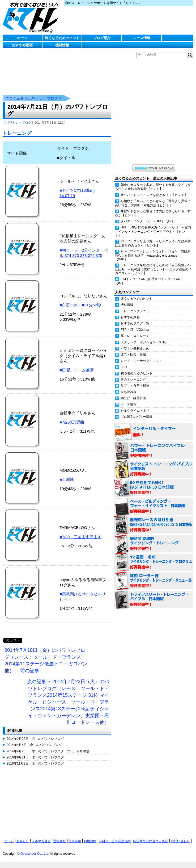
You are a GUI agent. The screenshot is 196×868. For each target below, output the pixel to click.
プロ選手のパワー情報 (137, 411)
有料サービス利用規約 (115, 836)
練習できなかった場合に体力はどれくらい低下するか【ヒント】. (153, 208)
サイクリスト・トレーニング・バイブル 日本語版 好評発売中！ (154, 464)
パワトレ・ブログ (43, 93)
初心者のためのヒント (137, 368)
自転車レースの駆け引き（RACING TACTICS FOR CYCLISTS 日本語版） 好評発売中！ (154, 520)
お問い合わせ (180, 836)
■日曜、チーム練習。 (79, 365)
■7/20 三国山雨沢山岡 (80, 531)
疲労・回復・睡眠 (133, 349)
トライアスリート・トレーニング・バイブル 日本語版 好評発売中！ (154, 594)
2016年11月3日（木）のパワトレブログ (35, 758)
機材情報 (62, 45)
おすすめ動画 (22, 45)
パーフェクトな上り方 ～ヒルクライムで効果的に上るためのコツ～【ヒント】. (153, 238)
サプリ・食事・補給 (135, 380)
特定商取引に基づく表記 (151, 836)
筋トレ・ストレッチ (135, 331)
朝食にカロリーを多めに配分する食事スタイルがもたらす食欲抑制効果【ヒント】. (153, 181)
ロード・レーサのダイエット (141, 356)
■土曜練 (67, 474)
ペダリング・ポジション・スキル (144, 337)
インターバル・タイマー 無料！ (154, 427)
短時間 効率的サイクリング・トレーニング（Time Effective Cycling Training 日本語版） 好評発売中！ (154, 539)
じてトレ (32, 17)
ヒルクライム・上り (135, 405)
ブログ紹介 (102, 38)
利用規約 (90, 836)
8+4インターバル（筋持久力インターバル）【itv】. (149, 276)
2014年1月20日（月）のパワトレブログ (35, 733)
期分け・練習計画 (133, 393)
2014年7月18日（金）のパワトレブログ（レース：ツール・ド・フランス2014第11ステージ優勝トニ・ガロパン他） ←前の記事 (46, 655)
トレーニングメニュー (137, 306)
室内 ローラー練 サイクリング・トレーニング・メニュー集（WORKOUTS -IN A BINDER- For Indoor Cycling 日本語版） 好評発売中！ (154, 576)
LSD (124, 362)
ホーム (22, 38)
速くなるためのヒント (62, 38)
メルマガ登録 (41, 836)
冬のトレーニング (133, 374)
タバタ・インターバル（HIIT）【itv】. (148, 216)
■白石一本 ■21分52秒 (80, 300)
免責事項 (75, 836)
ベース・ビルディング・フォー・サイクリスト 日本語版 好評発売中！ (154, 501)
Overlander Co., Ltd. (35, 848)
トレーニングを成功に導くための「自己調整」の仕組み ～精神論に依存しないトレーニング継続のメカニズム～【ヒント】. (153, 264)
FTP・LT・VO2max (135, 324)
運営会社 (59, 836)
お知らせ (23, 836)
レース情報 (142, 38)
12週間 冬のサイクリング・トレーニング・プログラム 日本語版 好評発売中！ (154, 557)
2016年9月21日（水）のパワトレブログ (35, 752)
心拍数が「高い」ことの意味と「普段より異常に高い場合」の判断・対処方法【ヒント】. (153, 198)
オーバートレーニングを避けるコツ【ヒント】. (154, 190)
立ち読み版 (129, 387)
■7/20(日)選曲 (72, 417)
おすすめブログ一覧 (135, 318)
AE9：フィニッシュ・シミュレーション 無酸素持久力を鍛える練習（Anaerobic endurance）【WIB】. (153, 250)
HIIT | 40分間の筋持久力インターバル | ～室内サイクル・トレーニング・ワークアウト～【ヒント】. (153, 226)
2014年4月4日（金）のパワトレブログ (34, 740)
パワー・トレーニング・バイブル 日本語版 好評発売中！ (154, 445)
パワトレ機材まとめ (135, 343)
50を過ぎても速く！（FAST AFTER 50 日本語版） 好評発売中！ (154, 483)
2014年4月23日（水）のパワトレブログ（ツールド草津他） (50, 746)
